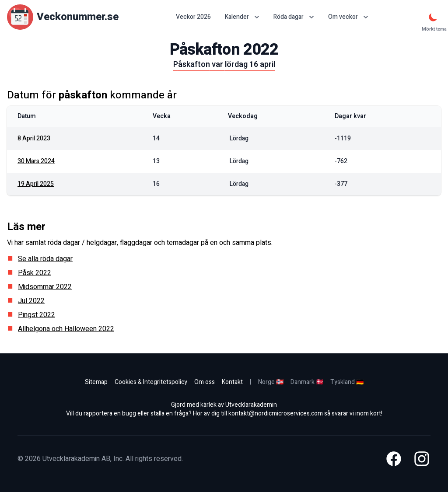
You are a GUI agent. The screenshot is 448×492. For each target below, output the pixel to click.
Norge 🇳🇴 (271, 382)
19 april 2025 (36, 184)
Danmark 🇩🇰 (307, 382)
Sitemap (96, 382)
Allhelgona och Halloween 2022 (66, 329)
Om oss (205, 382)
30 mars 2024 (36, 161)
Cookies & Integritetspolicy (151, 382)
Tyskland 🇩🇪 (347, 382)
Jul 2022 (31, 301)
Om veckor (348, 17)
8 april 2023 (34, 138)
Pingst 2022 (37, 315)
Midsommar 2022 (45, 287)
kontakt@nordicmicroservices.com (276, 413)
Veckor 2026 (193, 17)
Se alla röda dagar (45, 259)
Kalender (242, 17)
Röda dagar (294, 17)
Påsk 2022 (35, 273)
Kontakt (232, 382)
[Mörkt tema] (433, 17)
